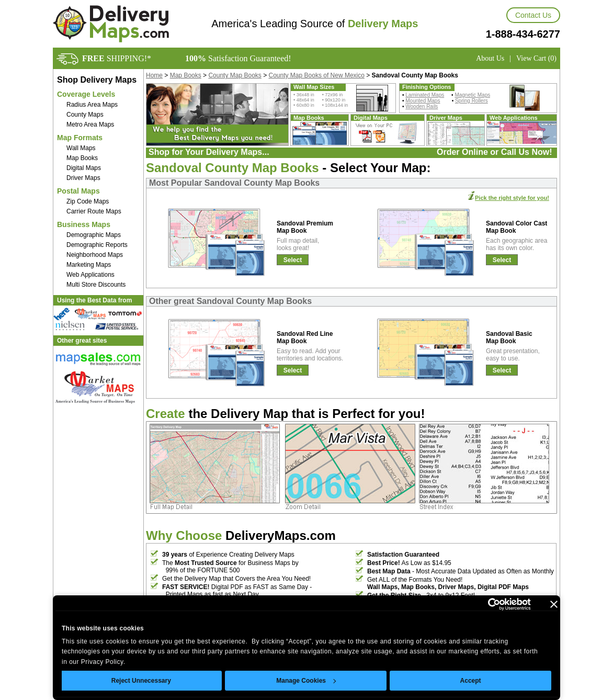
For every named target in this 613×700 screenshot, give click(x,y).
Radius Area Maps (92, 105)
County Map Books (235, 75)
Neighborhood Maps (95, 255)
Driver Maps (83, 178)
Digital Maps (84, 168)
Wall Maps (81, 148)
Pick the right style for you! (512, 198)
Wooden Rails (422, 106)
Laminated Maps (425, 95)
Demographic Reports (97, 245)
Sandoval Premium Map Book (305, 227)
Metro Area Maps (90, 125)
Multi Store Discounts (96, 285)
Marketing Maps (89, 265)
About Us (490, 58)
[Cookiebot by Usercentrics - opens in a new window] (485, 604)
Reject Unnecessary (141, 681)
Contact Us (533, 15)
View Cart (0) (536, 58)
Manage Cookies (306, 681)
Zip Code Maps (88, 201)
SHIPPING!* (117, 58)
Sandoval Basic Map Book (509, 337)
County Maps (85, 115)
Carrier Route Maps (94, 211)
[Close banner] (554, 604)
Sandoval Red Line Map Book (305, 337)
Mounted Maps (423, 101)
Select (293, 260)
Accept (471, 681)
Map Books (82, 158)
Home (154, 75)
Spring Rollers (472, 101)
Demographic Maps (94, 235)
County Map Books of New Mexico (317, 75)
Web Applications (90, 275)
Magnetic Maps (472, 95)
